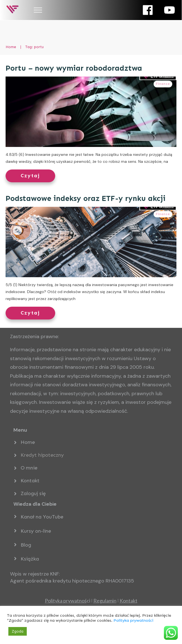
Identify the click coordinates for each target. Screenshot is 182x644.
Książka (30, 559)
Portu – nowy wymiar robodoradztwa (74, 68)
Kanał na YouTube (42, 517)
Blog (26, 545)
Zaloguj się (33, 493)
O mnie (29, 468)
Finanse (163, 84)
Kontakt (30, 481)
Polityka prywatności (133, 620)
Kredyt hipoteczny (42, 455)
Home (28, 442)
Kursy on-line (36, 531)
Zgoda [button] (18, 631)
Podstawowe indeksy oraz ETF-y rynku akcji (86, 198)
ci (68, 601)
